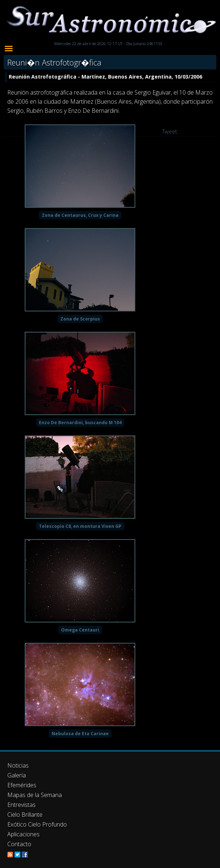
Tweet (170, 131)
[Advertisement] (110, 797)
